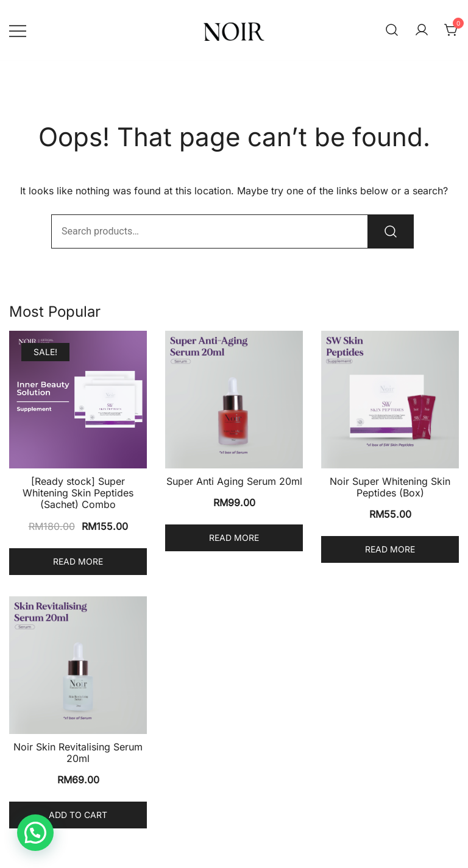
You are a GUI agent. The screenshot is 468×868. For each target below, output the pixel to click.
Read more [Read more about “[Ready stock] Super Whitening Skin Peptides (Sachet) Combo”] (78, 561)
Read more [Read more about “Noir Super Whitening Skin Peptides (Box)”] (390, 549)
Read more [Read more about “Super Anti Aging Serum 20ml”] (234, 538)
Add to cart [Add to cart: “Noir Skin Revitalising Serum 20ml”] (78, 815)
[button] (35, 833)
